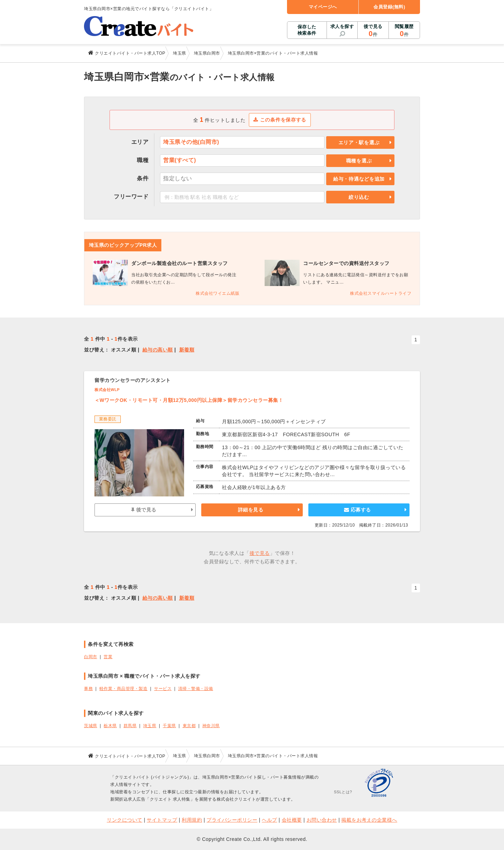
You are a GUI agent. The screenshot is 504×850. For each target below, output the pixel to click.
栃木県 (110, 726)
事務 (88, 689)
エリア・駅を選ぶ (359, 142)
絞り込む (359, 197)
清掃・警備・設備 (196, 689)
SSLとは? (343, 792)
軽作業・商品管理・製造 (124, 689)
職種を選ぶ (359, 161)
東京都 (189, 726)
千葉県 (169, 726)
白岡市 (91, 657)
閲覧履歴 (404, 31)
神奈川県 (211, 726)
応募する (358, 510)
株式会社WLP (107, 390)
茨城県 (91, 726)
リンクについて (125, 820)
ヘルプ (269, 820)
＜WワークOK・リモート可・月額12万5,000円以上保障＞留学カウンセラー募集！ (189, 400)
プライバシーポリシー (232, 820)
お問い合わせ (322, 820)
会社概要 (292, 820)
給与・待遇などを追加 (359, 179)
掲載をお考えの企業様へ (369, 820)
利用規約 (192, 820)
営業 (108, 657)
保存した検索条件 (307, 30)
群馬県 (130, 726)
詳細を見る (251, 510)
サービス (163, 689)
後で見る (373, 31)
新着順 (187, 350)
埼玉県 (150, 726)
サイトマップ (162, 820)
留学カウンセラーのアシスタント (133, 380)
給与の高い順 (158, 350)
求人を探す (342, 26)
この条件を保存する (280, 120)
